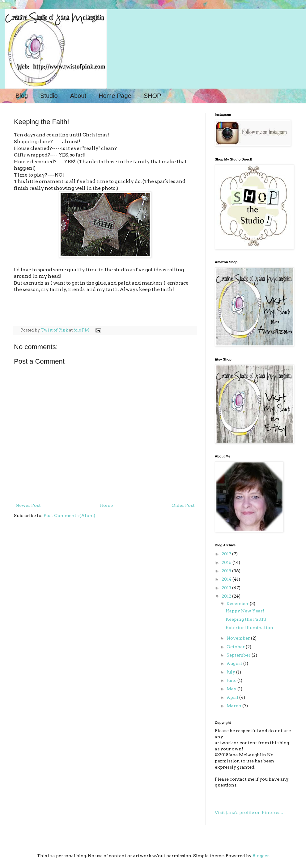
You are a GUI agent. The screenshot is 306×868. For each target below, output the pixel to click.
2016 (227, 562)
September (239, 655)
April (233, 697)
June (232, 680)
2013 (227, 588)
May (232, 689)
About (78, 96)
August (235, 663)
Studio (49, 96)
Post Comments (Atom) (69, 515)
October (236, 647)
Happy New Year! (245, 611)
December (238, 603)
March (234, 706)
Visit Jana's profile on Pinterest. (249, 812)
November (239, 638)
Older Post (183, 505)
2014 (227, 579)
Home (106, 505)
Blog (22, 96)
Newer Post (28, 505)
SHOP (153, 96)
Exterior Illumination (249, 628)
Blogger (261, 856)
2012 (227, 596)
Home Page (115, 96)
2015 (227, 571)
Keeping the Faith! (246, 619)
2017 (227, 554)
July (231, 672)
